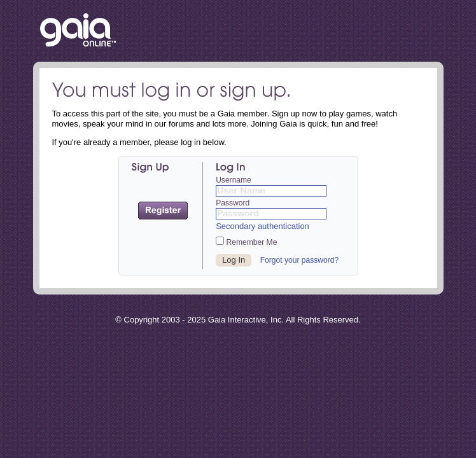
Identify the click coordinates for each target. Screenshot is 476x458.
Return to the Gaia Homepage (78, 31)
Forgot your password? (300, 260)
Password (233, 203)
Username (234, 180)
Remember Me (246, 242)
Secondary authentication (262, 226)
